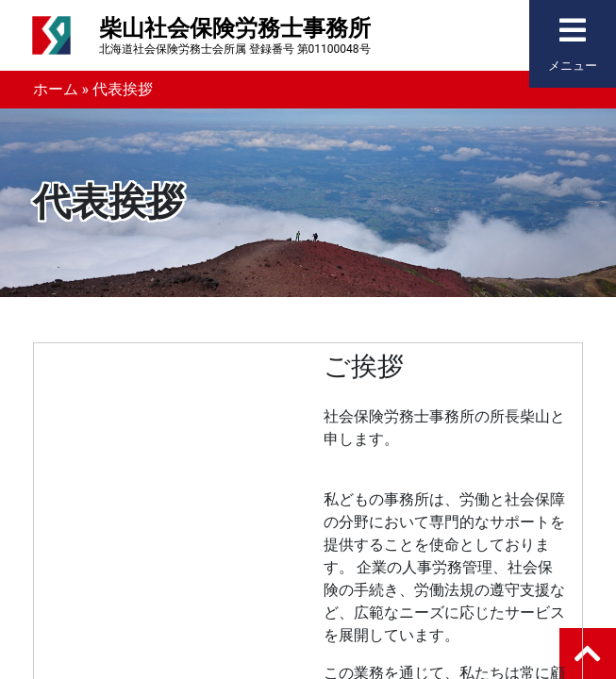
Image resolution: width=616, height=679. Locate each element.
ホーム (56, 89)
